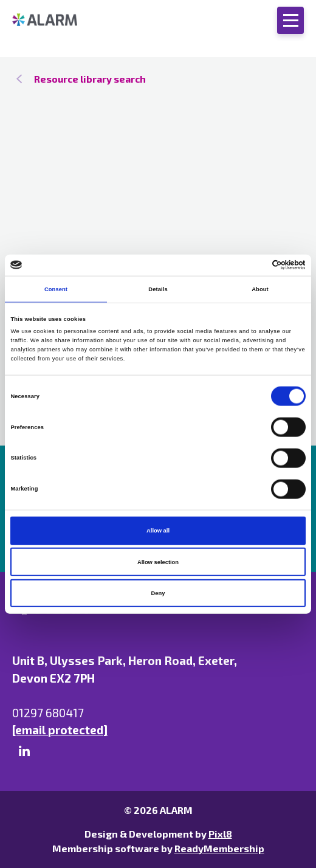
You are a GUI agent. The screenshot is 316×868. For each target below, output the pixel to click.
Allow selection (158, 562)
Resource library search (90, 79)
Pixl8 (220, 834)
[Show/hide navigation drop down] (290, 20)
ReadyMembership (219, 848)
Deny (158, 593)
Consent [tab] (56, 289)
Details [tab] (158, 289)
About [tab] (260, 289)
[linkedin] (24, 751)
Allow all (158, 531)
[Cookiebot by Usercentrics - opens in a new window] (252, 265)
